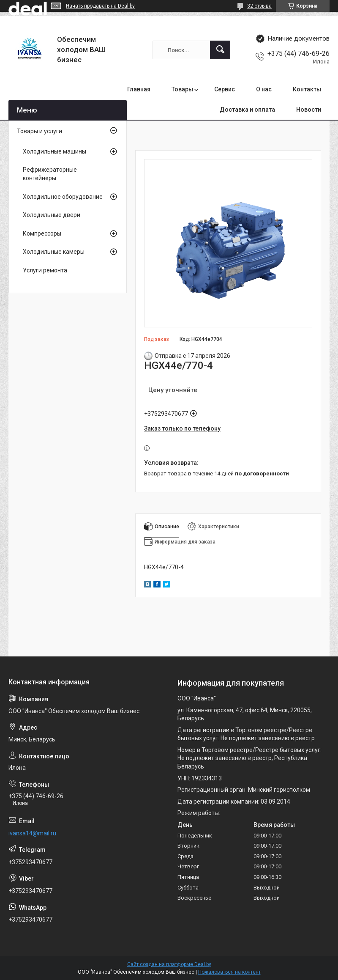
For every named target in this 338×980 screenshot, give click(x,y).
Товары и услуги (40, 131)
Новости (309, 110)
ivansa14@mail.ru (32, 833)
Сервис (225, 89)
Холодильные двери (52, 215)
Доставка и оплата (247, 110)
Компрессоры (42, 233)
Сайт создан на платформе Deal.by (169, 964)
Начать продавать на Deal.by (100, 6)
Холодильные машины (55, 151)
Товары (182, 89)
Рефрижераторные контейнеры (50, 174)
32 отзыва (259, 6)
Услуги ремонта (45, 270)
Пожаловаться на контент (229, 972)
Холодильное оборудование (63, 197)
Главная (139, 89)
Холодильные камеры (54, 252)
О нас (264, 89)
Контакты (307, 89)
